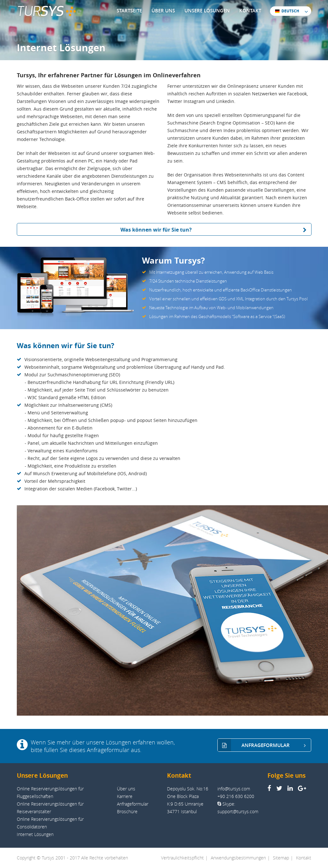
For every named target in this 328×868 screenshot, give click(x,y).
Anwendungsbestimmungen (238, 858)
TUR (46, 11)
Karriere (125, 796)
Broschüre (127, 811)
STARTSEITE (129, 11)
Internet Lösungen (35, 834)
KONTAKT (250, 11)
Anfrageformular (133, 804)
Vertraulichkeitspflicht (182, 858)
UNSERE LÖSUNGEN (207, 11)
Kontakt (304, 858)
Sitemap (281, 858)
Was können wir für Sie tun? (216, 230)
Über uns (126, 789)
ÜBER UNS (163, 11)
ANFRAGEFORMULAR (264, 745)
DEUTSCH (287, 11)
